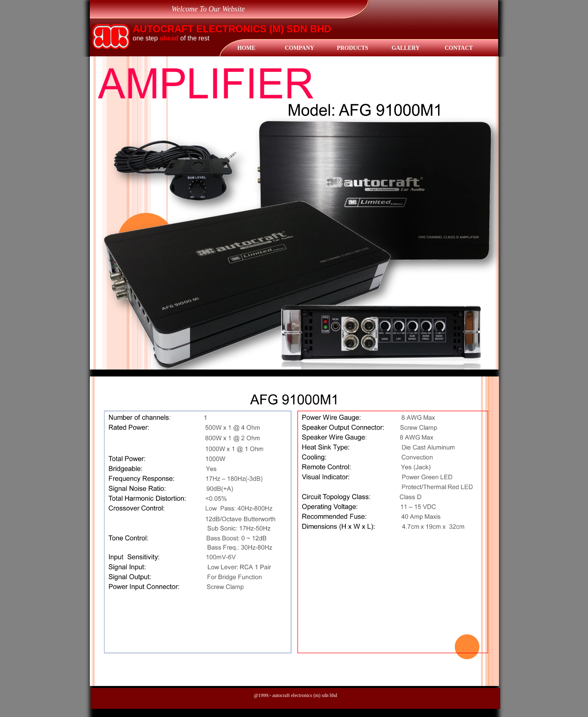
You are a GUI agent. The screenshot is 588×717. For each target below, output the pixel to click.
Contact (459, 48)
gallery (406, 48)
